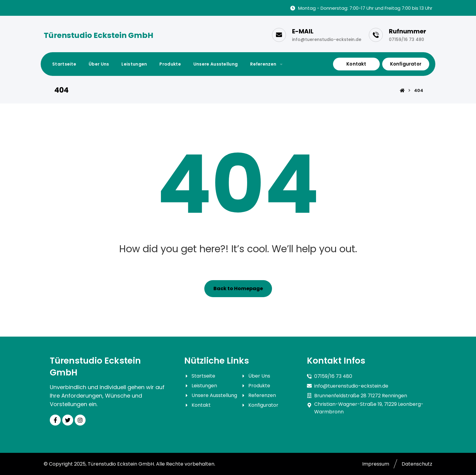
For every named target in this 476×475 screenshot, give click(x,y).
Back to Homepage (238, 288)
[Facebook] (55, 420)
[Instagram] (80, 420)
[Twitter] (68, 420)
